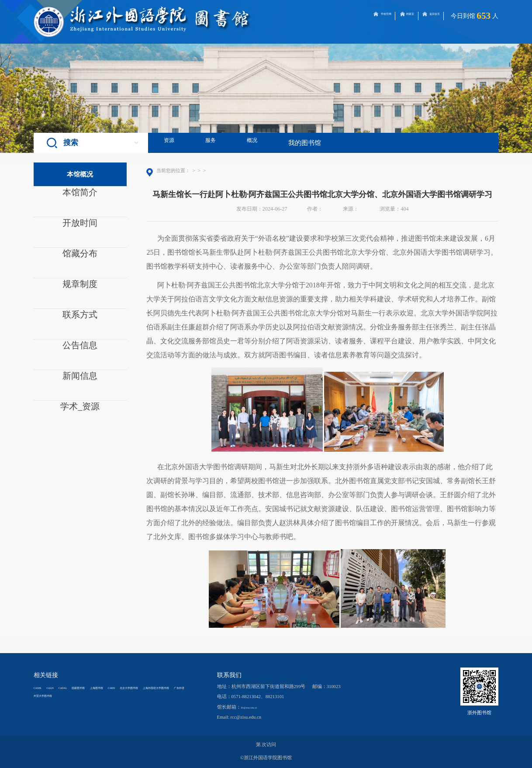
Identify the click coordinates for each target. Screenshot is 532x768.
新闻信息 (80, 381)
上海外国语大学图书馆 (99, 695)
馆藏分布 (80, 259)
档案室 (379, 16)
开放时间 (80, 228)
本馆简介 (80, 197)
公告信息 (80, 350)
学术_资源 (80, 412)
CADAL (86, 687)
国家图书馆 (114, 687)
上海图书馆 (146, 687)
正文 (260, 170)
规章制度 (80, 289)
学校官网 (332, 16)
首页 (196, 170)
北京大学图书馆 (50, 695)
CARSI (173, 687)
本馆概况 (216, 170)
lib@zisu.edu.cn (256, 707)
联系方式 (80, 320)
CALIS (64, 687)
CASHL (41, 687)
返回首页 (426, 16)
